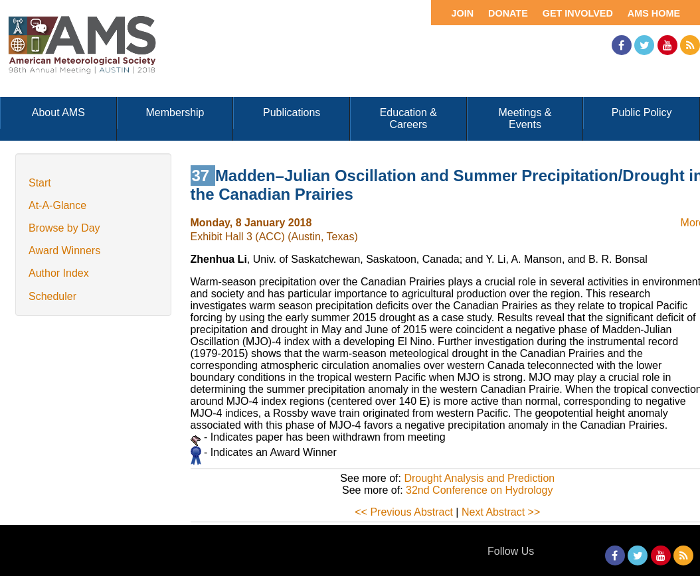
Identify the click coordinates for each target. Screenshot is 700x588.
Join (462, 13)
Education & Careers (408, 118)
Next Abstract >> (501, 512)
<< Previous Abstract (404, 512)
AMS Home (654, 13)
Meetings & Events (525, 118)
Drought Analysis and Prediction (479, 478)
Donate (508, 13)
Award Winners (64, 251)
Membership (175, 112)
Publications (292, 112)
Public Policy (642, 112)
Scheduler (52, 296)
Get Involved (578, 13)
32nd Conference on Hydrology (479, 490)
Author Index (59, 273)
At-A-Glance (57, 205)
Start (40, 183)
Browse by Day (64, 228)
